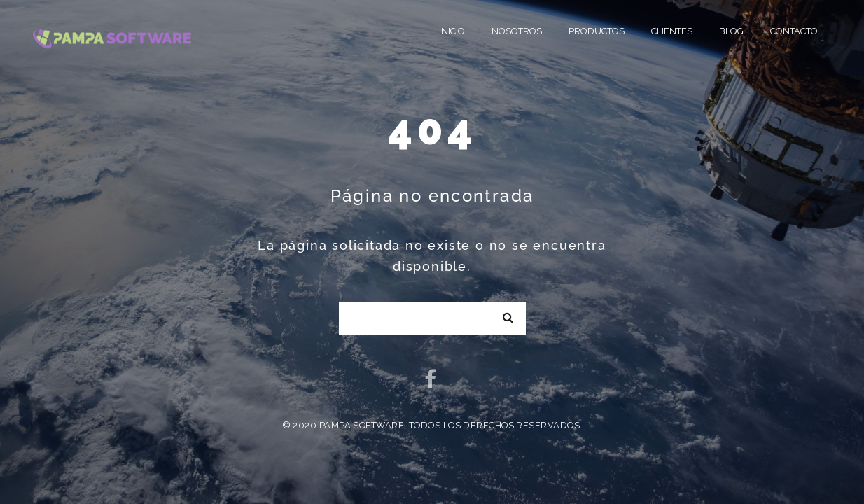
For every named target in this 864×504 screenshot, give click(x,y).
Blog (731, 31)
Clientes (672, 31)
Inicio (452, 31)
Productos (597, 31)
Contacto (794, 31)
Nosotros (517, 31)
